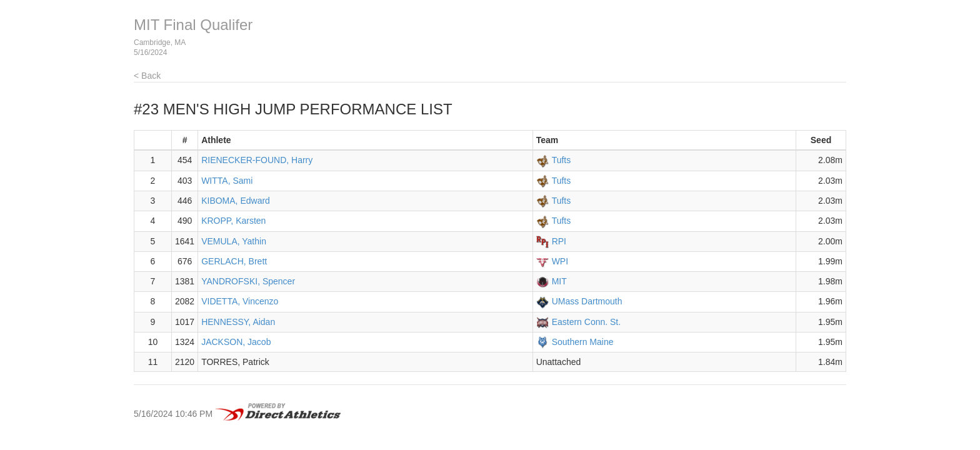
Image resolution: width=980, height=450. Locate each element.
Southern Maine (583, 342)
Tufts (562, 160)
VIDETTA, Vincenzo (240, 301)
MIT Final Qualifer (193, 25)
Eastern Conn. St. (587, 322)
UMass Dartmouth (587, 301)
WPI (560, 261)
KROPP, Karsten (233, 221)
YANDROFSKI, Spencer (248, 281)
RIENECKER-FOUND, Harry (257, 160)
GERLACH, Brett (234, 261)
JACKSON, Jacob (236, 342)
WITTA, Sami (227, 181)
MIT (559, 281)
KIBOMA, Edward (236, 201)
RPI (559, 241)
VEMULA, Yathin (234, 241)
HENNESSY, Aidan (238, 322)
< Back (147, 76)
